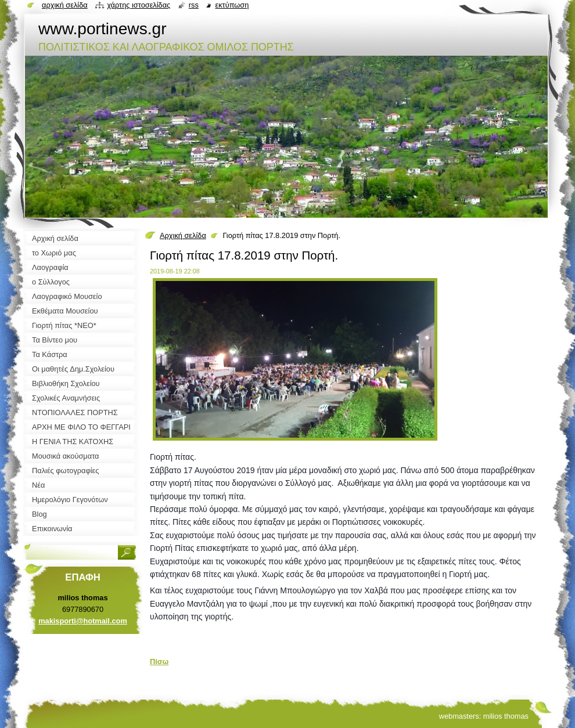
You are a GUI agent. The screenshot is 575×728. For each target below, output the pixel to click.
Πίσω (159, 662)
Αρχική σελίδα (183, 235)
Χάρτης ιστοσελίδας (139, 5)
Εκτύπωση (232, 5)
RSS (194, 5)
